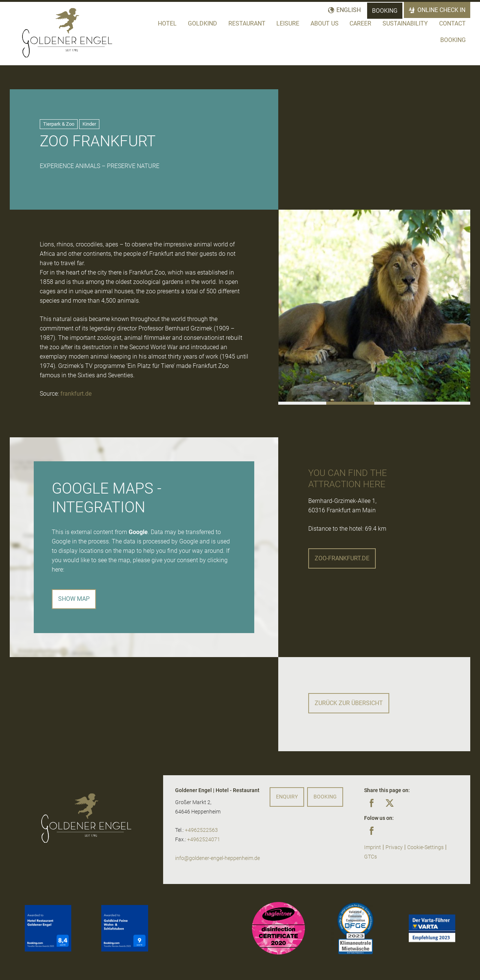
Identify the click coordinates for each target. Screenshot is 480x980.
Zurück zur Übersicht (349, 703)
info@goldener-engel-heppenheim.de (217, 858)
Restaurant (247, 23)
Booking (385, 11)
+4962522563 (201, 830)
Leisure (288, 23)
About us (325, 23)
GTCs (370, 857)
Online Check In (442, 10)
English (349, 10)
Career (360, 23)
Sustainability (405, 23)
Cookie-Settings (425, 847)
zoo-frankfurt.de (342, 558)
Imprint (373, 847)
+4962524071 (204, 840)
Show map (74, 599)
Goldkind (202, 23)
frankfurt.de (76, 394)
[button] (302, 403)
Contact (452, 23)
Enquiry (287, 797)
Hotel (167, 23)
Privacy (394, 847)
